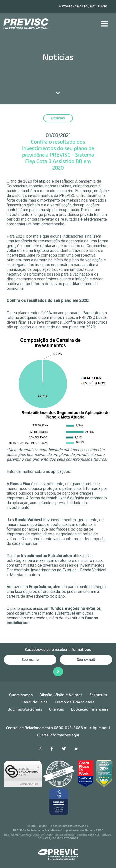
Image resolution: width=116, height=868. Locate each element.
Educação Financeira (90, 710)
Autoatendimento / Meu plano (83, 7)
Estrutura (98, 695)
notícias (58, 119)
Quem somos (21, 695)
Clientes (57, 710)
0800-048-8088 (68, 728)
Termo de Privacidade (74, 702)
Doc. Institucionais (25, 710)
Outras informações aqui (58, 735)
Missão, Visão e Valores (61, 695)
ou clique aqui (97, 728)
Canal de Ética (35, 702)
